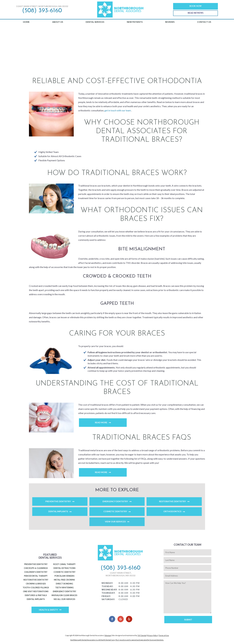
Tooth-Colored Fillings (36, 588)
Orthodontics (172, 511)
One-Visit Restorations (36, 591)
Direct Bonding (64, 584)
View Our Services (115, 522)
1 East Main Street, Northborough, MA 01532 (42, 6)
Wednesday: (110, 590)
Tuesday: (108, 586)
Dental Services (95, 22)
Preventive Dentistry (58, 501)
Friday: (106, 596)
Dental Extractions (64, 568)
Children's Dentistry (36, 572)
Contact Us (204, 22)
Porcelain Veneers (64, 576)
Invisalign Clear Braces (64, 595)
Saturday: (108, 599)
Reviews (170, 22)
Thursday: (109, 593)
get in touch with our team (118, 110)
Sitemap (108, 635)
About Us (58, 22)
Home (26, 22)
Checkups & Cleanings (36, 568)
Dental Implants (58, 511)
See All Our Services (64, 599)
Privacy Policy (153, 635)
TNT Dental (142, 635)
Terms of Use (164, 635)
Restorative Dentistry (172, 501)
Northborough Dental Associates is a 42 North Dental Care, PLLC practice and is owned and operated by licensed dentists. (117, 640)
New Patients (135, 22)
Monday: (107, 583)
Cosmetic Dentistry (115, 511)
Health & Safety (48, 610)
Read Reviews (196, 13)
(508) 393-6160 (42, 11)
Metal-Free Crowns (64, 580)
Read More (101, 422)
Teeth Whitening (64, 588)
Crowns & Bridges (36, 584)
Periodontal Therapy (36, 576)
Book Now (196, 6)
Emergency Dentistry (115, 501)
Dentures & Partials (36, 595)
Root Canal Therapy (64, 564)
